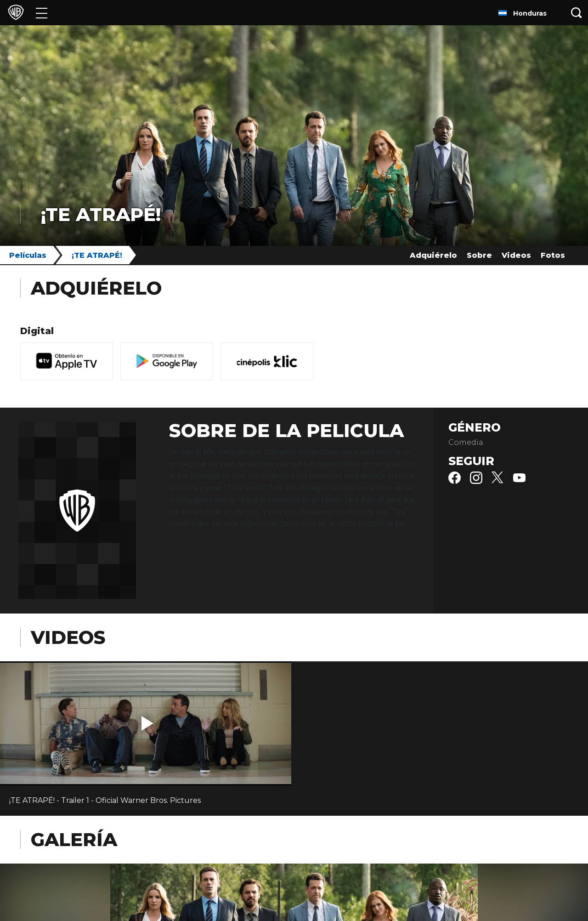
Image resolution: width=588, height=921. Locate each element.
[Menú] (42, 13)
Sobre (479, 255)
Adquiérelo (433, 255)
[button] (147, 723)
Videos (516, 255)
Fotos (553, 255)
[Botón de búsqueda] (577, 13)
